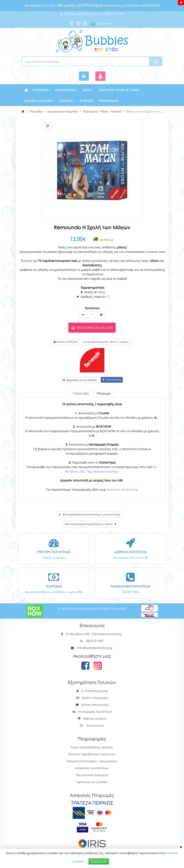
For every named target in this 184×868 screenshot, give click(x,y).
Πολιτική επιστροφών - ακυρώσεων (92, 761)
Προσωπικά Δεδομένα (92, 775)
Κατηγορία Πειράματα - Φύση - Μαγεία (106, 342)
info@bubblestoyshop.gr (95, 648)
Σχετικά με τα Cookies (92, 782)
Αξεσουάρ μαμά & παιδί (119, 90)
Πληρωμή (104, 393)
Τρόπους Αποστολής (123, 489)
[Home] (23, 111)
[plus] (101, 315)
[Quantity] (92, 315)
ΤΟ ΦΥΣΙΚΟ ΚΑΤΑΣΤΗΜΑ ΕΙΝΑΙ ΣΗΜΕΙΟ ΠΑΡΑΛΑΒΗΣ (92, 609)
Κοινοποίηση (112, 380)
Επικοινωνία (109, 101)
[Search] (156, 62)
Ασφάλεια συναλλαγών (92, 768)
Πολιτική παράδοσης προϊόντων (92, 754)
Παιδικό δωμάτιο (40, 101)
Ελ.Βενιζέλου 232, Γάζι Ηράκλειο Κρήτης (94, 634)
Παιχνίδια (41, 90)
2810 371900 (95, 641)
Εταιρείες (87, 101)
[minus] (83, 315)
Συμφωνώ (99, 861)
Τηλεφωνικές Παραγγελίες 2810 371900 (92, 14)
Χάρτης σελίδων (92, 718)
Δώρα (88, 90)
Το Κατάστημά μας (92, 691)
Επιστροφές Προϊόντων (92, 712)
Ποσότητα (92, 308)
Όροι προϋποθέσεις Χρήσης (92, 747)
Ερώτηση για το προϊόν (80, 380)
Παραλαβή (81, 393)
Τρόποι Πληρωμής (92, 698)
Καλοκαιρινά (66, 90)
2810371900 (130, 592)
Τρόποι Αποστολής (92, 705)
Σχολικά (67, 101)
